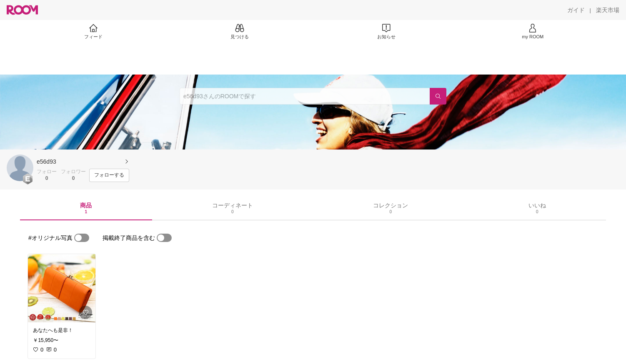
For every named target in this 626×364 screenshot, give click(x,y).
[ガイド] (576, 10)
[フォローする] (109, 175)
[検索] (438, 96)
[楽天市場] (608, 10)
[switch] (82, 238)
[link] (62, 288)
